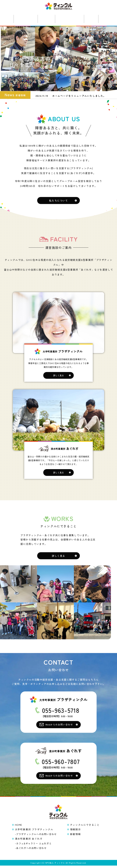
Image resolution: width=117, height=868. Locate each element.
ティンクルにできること (85, 827)
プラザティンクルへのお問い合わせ (36, 836)
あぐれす (46, 19)
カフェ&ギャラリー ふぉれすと (34, 846)
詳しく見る (58, 377)
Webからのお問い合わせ (59, 727)
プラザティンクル (23, 19)
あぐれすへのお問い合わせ (31, 850)
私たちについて (58, 202)
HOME (19, 827)
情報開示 (75, 832)
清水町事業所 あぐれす (29, 841)
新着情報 (94, 18)
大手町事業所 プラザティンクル (34, 832)
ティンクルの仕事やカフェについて (70, 18)
